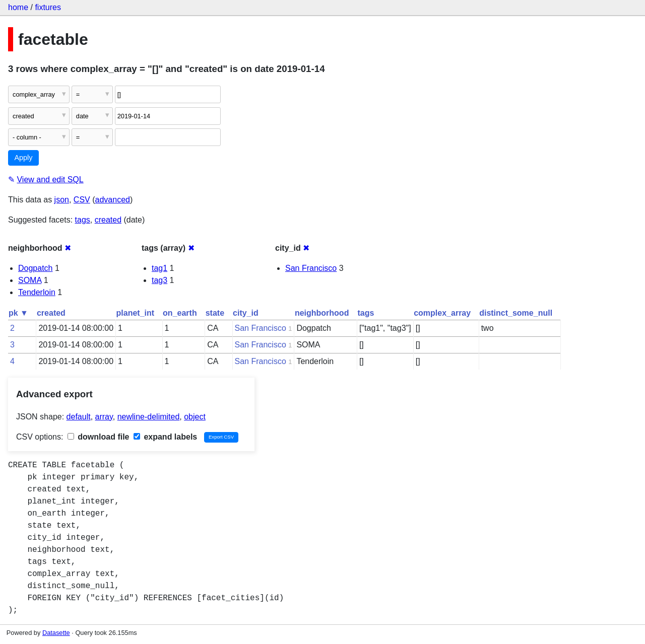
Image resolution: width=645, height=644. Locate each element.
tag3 (159, 280)
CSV (82, 200)
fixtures (48, 7)
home (18, 7)
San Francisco (311, 268)
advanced (113, 200)
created (108, 220)
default (79, 417)
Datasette (56, 633)
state (215, 313)
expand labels (165, 437)
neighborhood (322, 313)
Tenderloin (37, 292)
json (62, 200)
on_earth (180, 313)
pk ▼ (18, 313)
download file (99, 437)
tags (83, 220)
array (104, 417)
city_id (246, 313)
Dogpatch (36, 268)
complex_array (442, 313)
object (195, 417)
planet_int (136, 313)
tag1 (159, 268)
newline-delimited (149, 417)
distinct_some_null (516, 313)
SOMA (30, 280)
